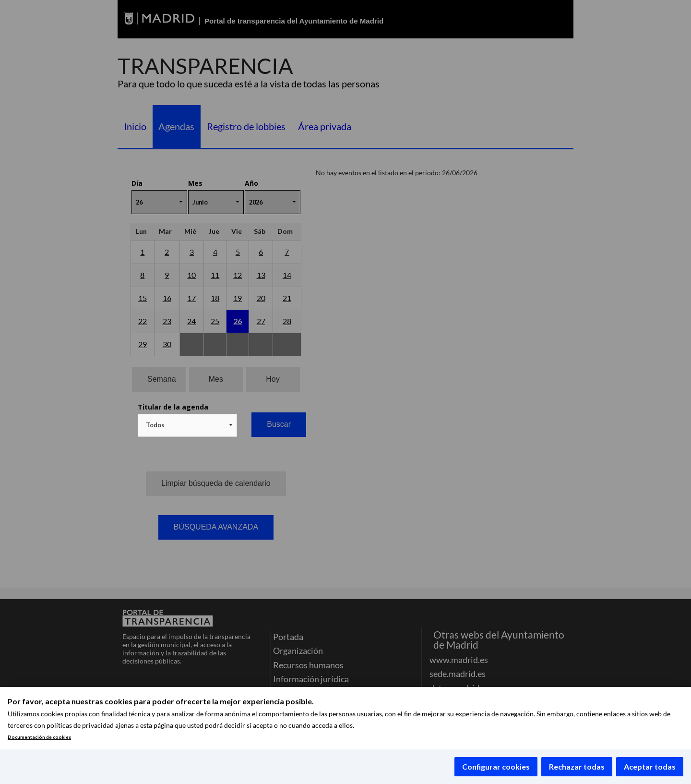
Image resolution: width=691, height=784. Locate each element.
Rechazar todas (577, 766)
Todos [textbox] (155, 425)
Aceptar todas (650, 766)
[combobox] (187, 425)
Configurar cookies (496, 766)
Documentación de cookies (39, 737)
